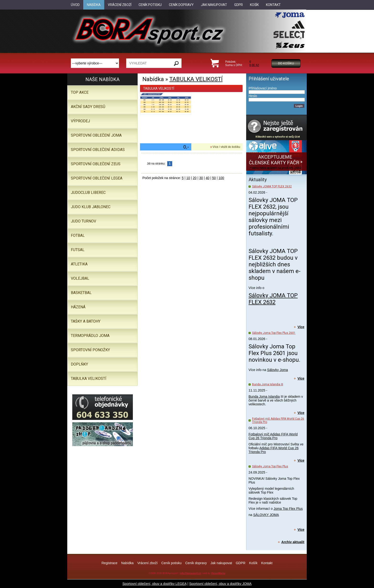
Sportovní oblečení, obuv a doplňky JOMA (220, 584)
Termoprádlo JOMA (90, 336)
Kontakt (267, 563)
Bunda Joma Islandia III (268, 384)
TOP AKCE (80, 92)
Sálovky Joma (278, 370)
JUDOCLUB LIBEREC (88, 193)
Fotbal (78, 235)
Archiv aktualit (293, 542)
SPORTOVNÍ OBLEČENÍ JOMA (96, 135)
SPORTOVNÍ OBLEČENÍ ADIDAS (98, 150)
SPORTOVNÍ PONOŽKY (90, 350)
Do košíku (286, 63)
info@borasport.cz (190, 573)
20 (195, 178)
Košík (253, 563)
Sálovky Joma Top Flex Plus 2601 (274, 333)
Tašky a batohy (86, 321)
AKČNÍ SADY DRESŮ (88, 107)
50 (214, 178)
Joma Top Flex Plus (288, 509)
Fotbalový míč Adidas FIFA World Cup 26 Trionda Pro (273, 436)
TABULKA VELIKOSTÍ (196, 79)
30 (201, 178)
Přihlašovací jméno (263, 88)
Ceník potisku (171, 563)
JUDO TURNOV (83, 221)
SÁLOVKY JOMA (266, 515)
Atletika (79, 264)
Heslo (253, 96)
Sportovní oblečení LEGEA (97, 178)
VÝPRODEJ (80, 121)
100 (221, 178)
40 (208, 178)
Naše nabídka (102, 79)
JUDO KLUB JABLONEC (91, 207)
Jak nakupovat (221, 563)
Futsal (78, 250)
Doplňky (79, 364)
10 (188, 178)
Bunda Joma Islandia (264, 397)
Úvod (75, 5)
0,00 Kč (254, 65)
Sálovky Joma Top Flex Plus (270, 466)
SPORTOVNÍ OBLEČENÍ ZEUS (96, 164)
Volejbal (80, 278)
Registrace (109, 563)
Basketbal (81, 293)
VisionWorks (218, 573)
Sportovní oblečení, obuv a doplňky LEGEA (154, 584)
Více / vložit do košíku (226, 147)
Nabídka (127, 563)
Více (301, 327)
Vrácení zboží (148, 563)
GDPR (240, 563)
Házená (78, 307)
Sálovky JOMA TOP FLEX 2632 (272, 186)
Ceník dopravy (196, 563)
